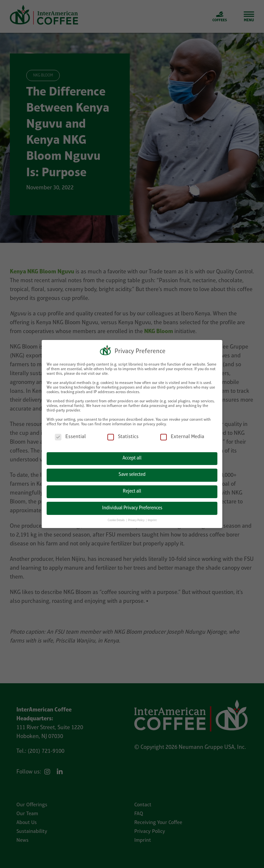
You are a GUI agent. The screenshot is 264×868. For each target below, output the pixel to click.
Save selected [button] (132, 474)
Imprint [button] (152, 520)
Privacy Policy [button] (137, 520)
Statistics (123, 436)
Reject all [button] (132, 491)
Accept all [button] (132, 458)
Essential (70, 436)
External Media (182, 436)
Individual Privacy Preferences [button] (132, 507)
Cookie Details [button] (117, 520)
